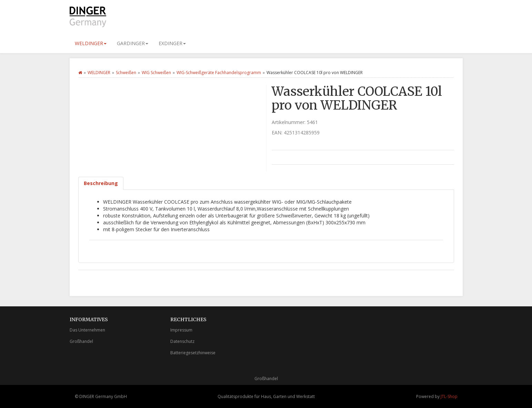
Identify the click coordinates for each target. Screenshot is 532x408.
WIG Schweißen (156, 73)
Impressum (181, 330)
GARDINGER (133, 43)
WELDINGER (91, 43)
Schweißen (126, 73)
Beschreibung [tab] (101, 183)
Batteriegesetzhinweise (193, 353)
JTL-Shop (449, 396)
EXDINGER (172, 43)
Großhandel (81, 341)
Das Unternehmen (87, 330)
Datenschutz (182, 341)
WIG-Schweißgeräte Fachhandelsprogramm (219, 73)
